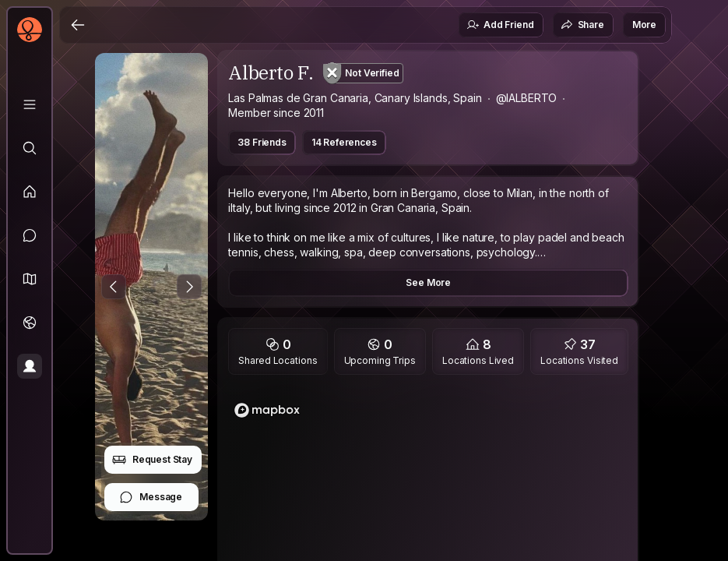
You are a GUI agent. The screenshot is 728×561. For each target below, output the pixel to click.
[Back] (78, 25)
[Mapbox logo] (267, 410)
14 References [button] (344, 142)
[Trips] (30, 323)
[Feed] (30, 192)
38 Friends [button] (262, 142)
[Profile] (30, 366)
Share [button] (582, 25)
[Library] (30, 104)
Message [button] (151, 497)
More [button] (644, 25)
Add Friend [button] (500, 25)
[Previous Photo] (114, 287)
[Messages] (30, 235)
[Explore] (30, 148)
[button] (30, 279)
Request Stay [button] (152, 460)
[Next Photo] (189, 287)
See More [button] (428, 282)
